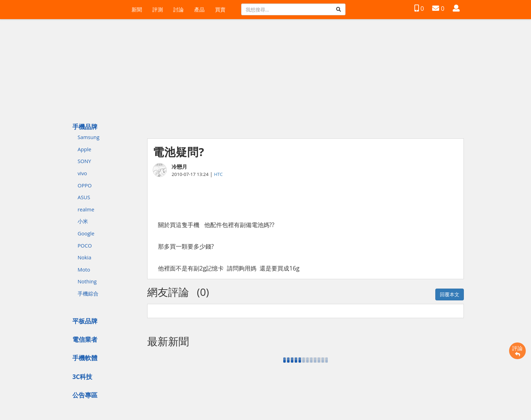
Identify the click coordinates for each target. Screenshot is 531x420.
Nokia (84, 257)
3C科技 (82, 377)
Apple (84, 149)
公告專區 (85, 395)
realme (86, 209)
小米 (83, 221)
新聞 (137, 9)
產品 (199, 9)
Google (86, 233)
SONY (84, 161)
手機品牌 (85, 127)
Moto (84, 269)
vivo (82, 173)
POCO (85, 245)
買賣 (220, 9)
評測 (158, 9)
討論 (179, 9)
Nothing (87, 281)
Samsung (89, 137)
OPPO (85, 185)
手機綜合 (88, 293)
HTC (218, 174)
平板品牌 (85, 321)
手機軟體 (85, 358)
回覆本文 (450, 294)
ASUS (84, 197)
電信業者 (85, 339)
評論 (517, 351)
